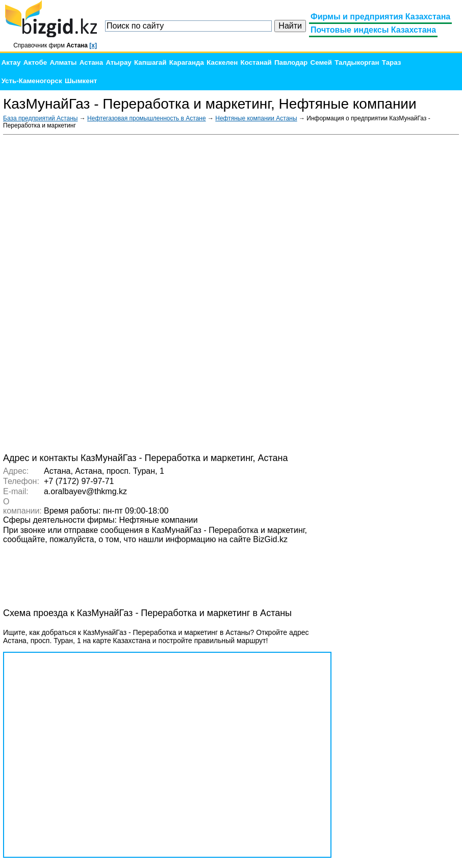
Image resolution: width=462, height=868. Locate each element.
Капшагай (150, 62)
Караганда (187, 62)
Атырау (118, 62)
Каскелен (222, 62)
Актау (11, 62)
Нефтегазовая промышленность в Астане (147, 118)
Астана (91, 62)
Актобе (35, 62)
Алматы (63, 62)
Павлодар (291, 62)
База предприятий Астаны (40, 118)
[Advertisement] (382, 293)
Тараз (392, 62)
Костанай (256, 62)
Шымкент (81, 81)
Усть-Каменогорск (32, 81)
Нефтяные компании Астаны (256, 118)
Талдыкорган (357, 62)
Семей (321, 62)
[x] (93, 45)
